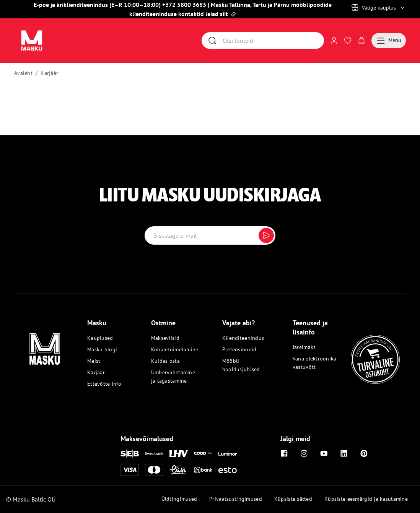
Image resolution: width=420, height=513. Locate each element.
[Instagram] (304, 453)
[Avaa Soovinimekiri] (348, 41)
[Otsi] (273, 41)
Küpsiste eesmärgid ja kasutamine (366, 499)
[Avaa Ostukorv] (361, 41)
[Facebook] (284, 453)
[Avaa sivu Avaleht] (32, 41)
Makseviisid (165, 338)
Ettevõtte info (104, 384)
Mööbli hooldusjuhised (241, 365)
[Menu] (389, 41)
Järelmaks (304, 347)
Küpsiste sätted (293, 499)
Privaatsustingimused (236, 499)
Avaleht (23, 73)
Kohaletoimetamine (175, 349)
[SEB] (130, 454)
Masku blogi (102, 349)
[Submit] (266, 235)
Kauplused (100, 338)
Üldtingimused (179, 499)
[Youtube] (324, 453)
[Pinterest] (364, 453)
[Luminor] (228, 454)
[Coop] (203, 453)
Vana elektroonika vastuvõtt (315, 363)
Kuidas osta (165, 361)
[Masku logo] (45, 344)
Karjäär (49, 73)
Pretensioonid (239, 349)
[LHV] (179, 453)
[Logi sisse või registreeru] (334, 41)
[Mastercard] (154, 470)
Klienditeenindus (243, 338)
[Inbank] (203, 470)
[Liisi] (179, 470)
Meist (94, 361)
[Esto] (228, 470)
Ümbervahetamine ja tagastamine (173, 377)
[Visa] (130, 470)
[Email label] (210, 235)
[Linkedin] (344, 453)
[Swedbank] (154, 454)
